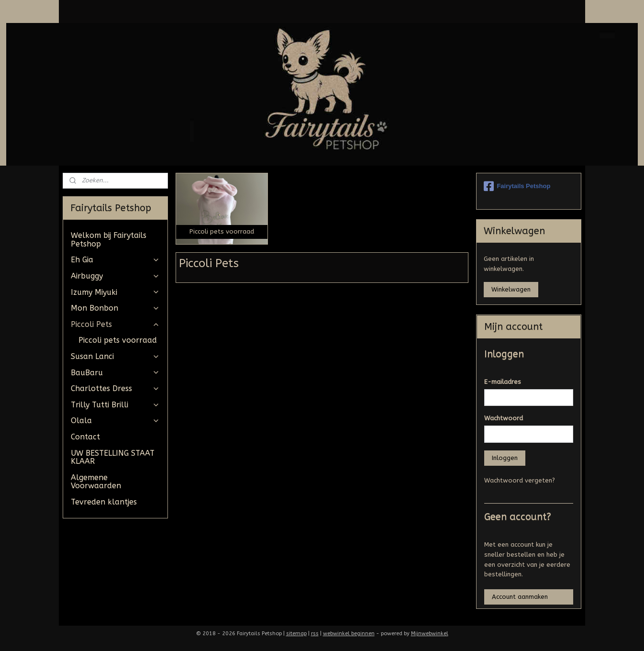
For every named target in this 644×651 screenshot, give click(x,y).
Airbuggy (115, 276)
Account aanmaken (520, 597)
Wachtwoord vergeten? (520, 480)
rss (315, 634)
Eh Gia (115, 260)
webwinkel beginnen (349, 634)
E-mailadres (503, 382)
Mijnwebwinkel (430, 634)
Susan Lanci (115, 356)
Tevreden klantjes (104, 502)
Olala (115, 421)
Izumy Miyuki (115, 292)
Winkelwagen (511, 289)
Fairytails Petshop (517, 186)
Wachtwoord (504, 418)
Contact (85, 437)
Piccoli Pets (115, 324)
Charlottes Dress (115, 388)
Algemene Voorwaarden (96, 482)
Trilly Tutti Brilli (115, 405)
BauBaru (115, 373)
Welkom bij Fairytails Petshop (109, 240)
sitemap (296, 634)
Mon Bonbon (115, 308)
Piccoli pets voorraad (118, 340)
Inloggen (505, 458)
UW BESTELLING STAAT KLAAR (113, 457)
